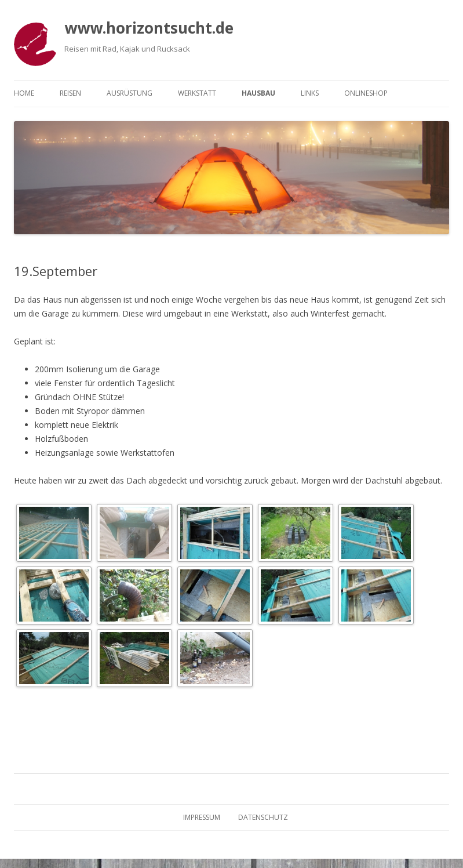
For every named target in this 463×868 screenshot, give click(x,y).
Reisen (70, 93)
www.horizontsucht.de (149, 28)
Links (310, 93)
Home (24, 93)
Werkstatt (197, 93)
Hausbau (258, 93)
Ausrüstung (130, 93)
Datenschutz (263, 817)
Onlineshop (366, 93)
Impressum (202, 817)
